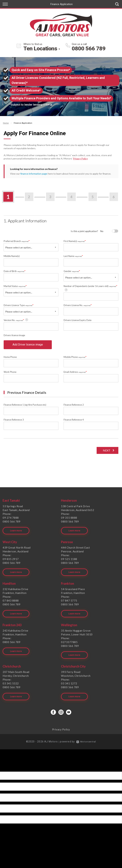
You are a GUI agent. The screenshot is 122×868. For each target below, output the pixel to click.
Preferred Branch (17, 241)
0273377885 (69, 641)
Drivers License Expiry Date (78, 320)
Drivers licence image (14, 335)
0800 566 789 (89, 48)
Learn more (16, 531)
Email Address (75, 373)
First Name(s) (75, 241)
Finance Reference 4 (74, 421)
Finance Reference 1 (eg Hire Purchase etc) (25, 406)
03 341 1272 (69, 681)
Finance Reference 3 (14, 421)
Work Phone (10, 373)
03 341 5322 (11, 681)
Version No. (16, 320)
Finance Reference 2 (74, 406)
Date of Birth (15, 271)
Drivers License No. (78, 305)
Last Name (73, 256)
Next (106, 452)
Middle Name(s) (12, 256)
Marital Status (15, 286)
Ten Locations (40, 48)
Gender (72, 271)
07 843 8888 (11, 600)
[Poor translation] (9, 765)
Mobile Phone (75, 358)
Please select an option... (19, 247)
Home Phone (10, 359)
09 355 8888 (69, 519)
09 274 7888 (11, 519)
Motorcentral (86, 738)
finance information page (34, 174)
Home (6, 123)
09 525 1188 (69, 560)
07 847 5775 (69, 600)
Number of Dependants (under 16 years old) (90, 288)
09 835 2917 (11, 560)
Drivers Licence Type (19, 305)
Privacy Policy (80, 159)
